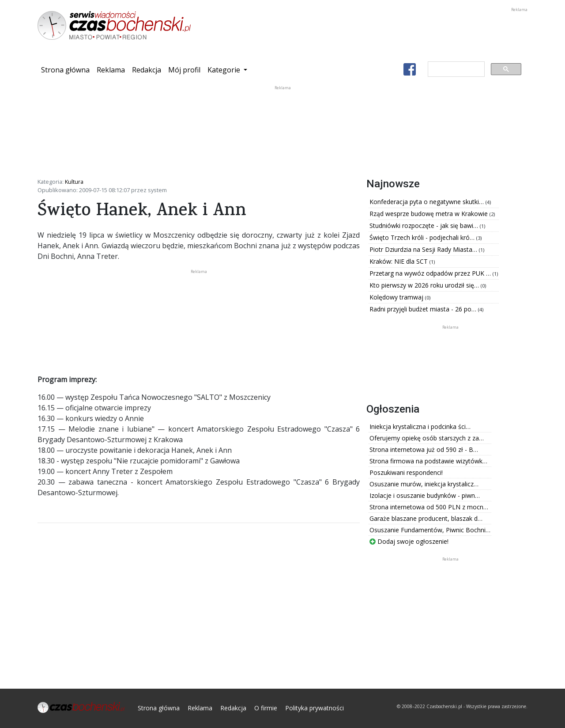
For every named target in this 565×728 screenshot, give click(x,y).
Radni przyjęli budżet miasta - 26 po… (424, 309)
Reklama (111, 70)
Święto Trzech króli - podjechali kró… (423, 237)
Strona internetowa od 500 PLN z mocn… (429, 507)
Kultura (74, 182)
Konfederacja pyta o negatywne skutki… (428, 202)
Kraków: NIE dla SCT (399, 261)
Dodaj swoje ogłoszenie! (409, 541)
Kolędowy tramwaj (397, 297)
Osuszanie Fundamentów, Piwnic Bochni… (430, 530)
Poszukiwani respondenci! (406, 472)
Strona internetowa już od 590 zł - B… (424, 449)
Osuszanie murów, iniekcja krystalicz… (424, 484)
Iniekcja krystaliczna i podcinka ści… (420, 427)
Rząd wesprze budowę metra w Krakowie (429, 214)
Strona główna (67, 69)
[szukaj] (455, 69)
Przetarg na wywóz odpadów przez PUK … (431, 273)
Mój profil (184, 70)
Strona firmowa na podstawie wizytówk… (428, 461)
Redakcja (147, 70)
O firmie (266, 708)
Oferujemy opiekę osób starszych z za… (427, 438)
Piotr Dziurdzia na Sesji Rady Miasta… (424, 249)
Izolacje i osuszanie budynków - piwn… (425, 495)
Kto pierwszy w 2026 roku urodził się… (425, 285)
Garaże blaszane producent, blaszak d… (426, 518)
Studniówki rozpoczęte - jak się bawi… (425, 226)
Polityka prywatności (315, 708)
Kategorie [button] (225, 70)
